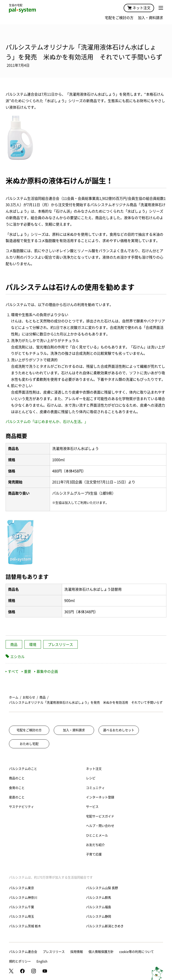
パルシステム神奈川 (23, 898)
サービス (92, 807)
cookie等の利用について (137, 952)
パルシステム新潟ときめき (105, 926)
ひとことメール (97, 835)
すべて (12, 672)
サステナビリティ (21, 807)
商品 (14, 645)
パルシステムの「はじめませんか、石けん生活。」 (47, 422)
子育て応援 (94, 854)
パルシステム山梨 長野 (102, 888)
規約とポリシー (20, 961)
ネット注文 (139, 8)
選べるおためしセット (119, 730)
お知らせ (29, 697)
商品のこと (17, 778)
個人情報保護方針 (101, 952)
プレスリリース (60, 645)
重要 (26, 672)
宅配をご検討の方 (119, 18)
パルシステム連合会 (23, 952)
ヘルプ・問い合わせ (100, 826)
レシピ (91, 778)
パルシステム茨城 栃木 (25, 926)
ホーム (14, 697)
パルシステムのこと (23, 769)
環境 (33, 645)
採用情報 (77, 952)
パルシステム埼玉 (21, 916)
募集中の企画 (46, 672)
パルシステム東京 (21, 888)
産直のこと (17, 797)
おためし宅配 (29, 744)
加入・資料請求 (150, 18)
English (42, 961)
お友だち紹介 (95, 845)
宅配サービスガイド (100, 816)
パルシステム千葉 (21, 907)
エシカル (17, 657)
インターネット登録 (100, 797)
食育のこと (17, 788)
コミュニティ (95, 788)
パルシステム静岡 (99, 916)
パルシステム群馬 (99, 898)
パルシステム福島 (99, 907)
